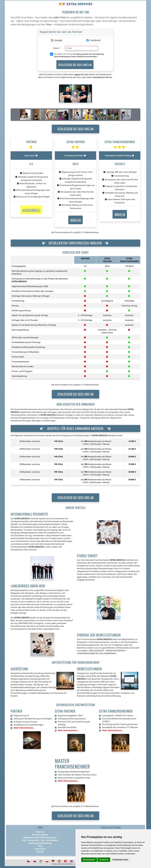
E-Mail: (56, 48)
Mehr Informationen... (24, 728)
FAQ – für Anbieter (49, 840)
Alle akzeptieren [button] (89, 860)
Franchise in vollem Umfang (119, 156)
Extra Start (31, 156)
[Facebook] (93, 40)
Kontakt (40, 852)
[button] (75, 220)
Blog (40, 846)
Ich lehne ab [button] (104, 860)
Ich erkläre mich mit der (79, 55)
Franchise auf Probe (75, 156)
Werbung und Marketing (40, 843)
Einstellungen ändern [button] (120, 860)
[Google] (56, 40)
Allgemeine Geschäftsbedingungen (40, 837)
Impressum (40, 849)
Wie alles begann (40, 835)
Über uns (40, 832)
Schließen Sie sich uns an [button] (75, 129)
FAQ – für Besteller (31, 840)
